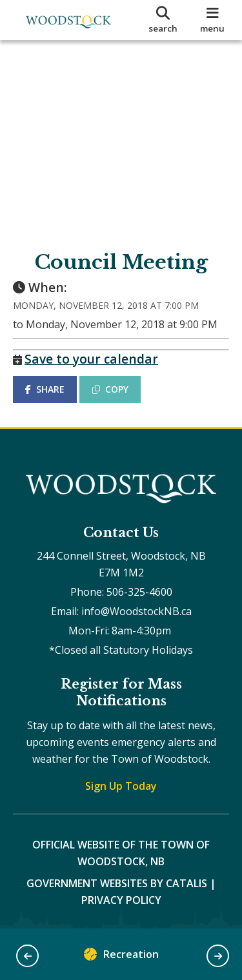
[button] (27, 956)
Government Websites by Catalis (117, 883)
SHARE (45, 389)
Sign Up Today (121, 786)
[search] (163, 20)
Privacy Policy (121, 900)
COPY (110, 389)
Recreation (121, 957)
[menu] (213, 20)
